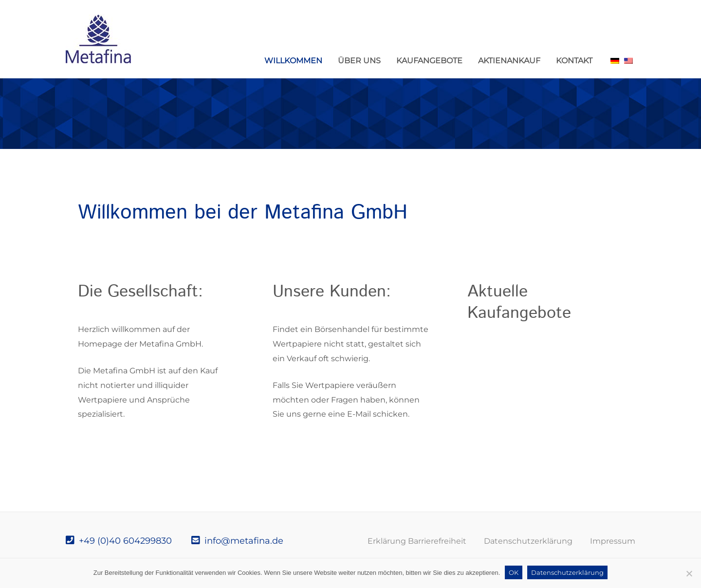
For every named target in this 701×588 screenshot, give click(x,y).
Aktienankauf (509, 61)
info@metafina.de (237, 541)
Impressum (613, 541)
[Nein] (689, 573)
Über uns (359, 61)
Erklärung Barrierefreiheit (417, 541)
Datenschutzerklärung (528, 541)
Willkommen (293, 61)
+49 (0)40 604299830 (119, 541)
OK (514, 572)
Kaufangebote (429, 61)
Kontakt (574, 61)
